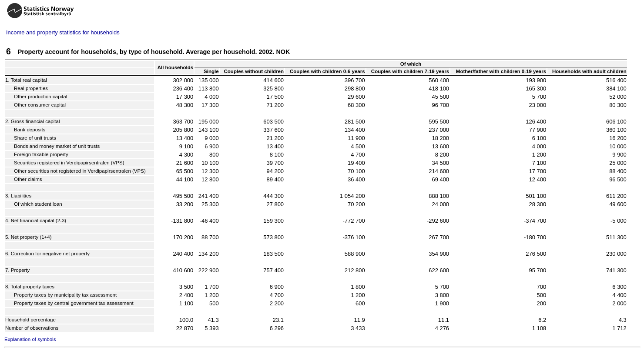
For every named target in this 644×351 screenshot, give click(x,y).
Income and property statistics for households (63, 32)
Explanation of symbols (30, 339)
